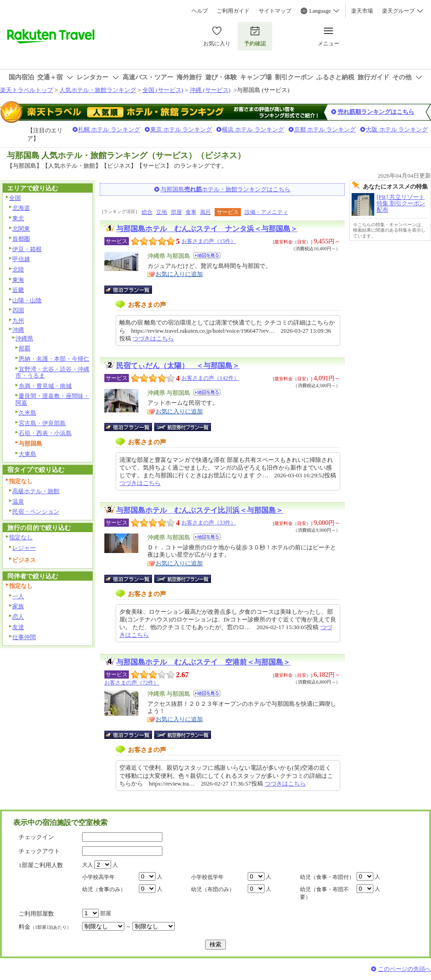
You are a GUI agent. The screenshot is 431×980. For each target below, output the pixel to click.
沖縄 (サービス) (210, 90)
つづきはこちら (153, 338)
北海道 (21, 208)
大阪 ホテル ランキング (397, 129)
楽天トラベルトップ (27, 90)
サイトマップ (275, 11)
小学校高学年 (98, 877)
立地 (162, 212)
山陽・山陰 (27, 300)
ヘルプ (200, 11)
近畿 (18, 290)
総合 (147, 212)
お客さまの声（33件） (209, 523)
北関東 (21, 229)
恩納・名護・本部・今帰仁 (54, 359)
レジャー (24, 548)
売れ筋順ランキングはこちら (376, 112)
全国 (15, 198)
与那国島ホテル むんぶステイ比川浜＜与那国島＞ (200, 510)
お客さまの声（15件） (209, 241)
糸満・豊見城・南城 (45, 386)
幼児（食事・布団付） (327, 877)
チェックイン (36, 837)
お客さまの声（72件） (132, 683)
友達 (18, 627)
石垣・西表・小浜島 (45, 433)
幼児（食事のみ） (104, 889)
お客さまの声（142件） (210, 378)
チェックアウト (39, 851)
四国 (18, 310)
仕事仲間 (24, 637)
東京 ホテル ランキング (181, 129)
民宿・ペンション (36, 512)
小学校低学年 (207, 877)
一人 (18, 596)
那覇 (24, 348)
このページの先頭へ (404, 969)
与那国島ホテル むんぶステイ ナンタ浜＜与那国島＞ (207, 229)
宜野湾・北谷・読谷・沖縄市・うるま (52, 373)
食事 (191, 212)
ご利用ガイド (233, 11)
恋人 (18, 617)
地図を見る (207, 255)
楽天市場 (362, 11)
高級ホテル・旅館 (36, 491)
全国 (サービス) (163, 90)
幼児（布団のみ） (213, 889)
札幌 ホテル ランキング (109, 129)
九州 (18, 321)
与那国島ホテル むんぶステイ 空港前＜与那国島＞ (203, 662)
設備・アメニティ (266, 212)
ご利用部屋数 (36, 914)
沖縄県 (24, 338)
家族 (18, 606)
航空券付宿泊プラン (183, 427)
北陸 (18, 269)
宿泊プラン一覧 (133, 290)
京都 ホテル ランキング (325, 129)
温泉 (18, 502)
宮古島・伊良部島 (42, 423)
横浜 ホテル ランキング (253, 129)
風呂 (206, 212)
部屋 (176, 212)
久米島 (27, 413)
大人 (88, 865)
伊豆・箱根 (27, 249)
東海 (18, 280)
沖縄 (18, 330)
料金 (45, 927)
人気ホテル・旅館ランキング (98, 90)
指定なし (21, 537)
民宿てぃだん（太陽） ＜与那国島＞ (178, 366)
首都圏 (21, 239)
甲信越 (21, 259)
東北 (18, 218)
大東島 (27, 454)
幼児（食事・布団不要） (324, 893)
